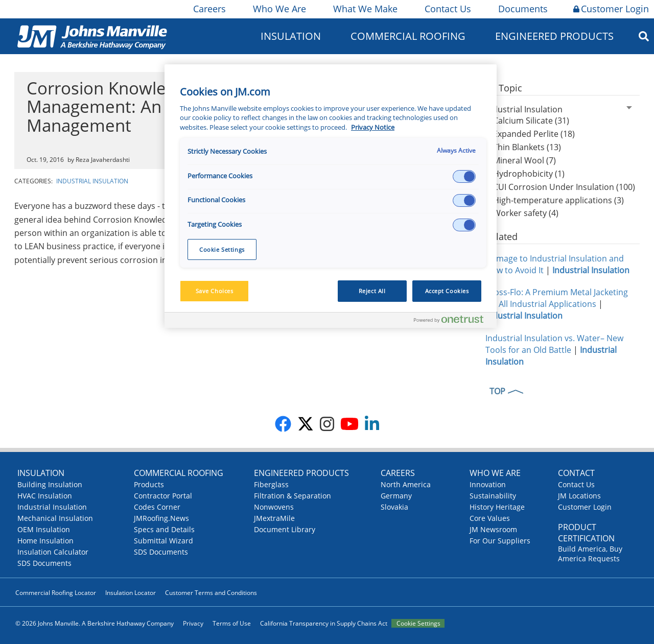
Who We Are (279, 9)
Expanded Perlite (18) (534, 134)
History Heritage (497, 507)
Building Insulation (50, 484)
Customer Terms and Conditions (211, 593)
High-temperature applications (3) (558, 200)
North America (406, 484)
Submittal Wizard (163, 541)
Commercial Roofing (408, 36)
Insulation (291, 36)
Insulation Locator (131, 593)
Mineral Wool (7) (524, 160)
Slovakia (394, 507)
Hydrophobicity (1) (529, 174)
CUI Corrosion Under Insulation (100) (564, 187)
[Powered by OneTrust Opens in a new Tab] (453, 321)
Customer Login (611, 9)
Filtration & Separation (293, 496)
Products (149, 484)
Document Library (285, 529)
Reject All (372, 291)
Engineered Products (554, 36)
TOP (497, 391)
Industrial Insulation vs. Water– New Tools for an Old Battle (554, 344)
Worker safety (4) (526, 213)
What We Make (365, 9)
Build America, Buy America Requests (590, 554)
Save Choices (215, 291)
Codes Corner (157, 507)
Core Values (490, 518)
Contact (576, 473)
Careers (209, 9)
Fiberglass (271, 484)
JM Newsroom (493, 529)
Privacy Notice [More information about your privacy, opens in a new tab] (373, 127)
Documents (522, 9)
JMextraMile (274, 518)
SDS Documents (44, 563)
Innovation (488, 484)
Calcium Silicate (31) (531, 121)
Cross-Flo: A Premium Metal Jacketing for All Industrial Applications (557, 298)
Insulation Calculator (53, 552)
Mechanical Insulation (55, 518)
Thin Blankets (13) (527, 147)
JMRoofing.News (161, 518)
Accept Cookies (447, 291)
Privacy (193, 623)
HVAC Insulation (45, 496)
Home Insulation (45, 541)
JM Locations (579, 496)
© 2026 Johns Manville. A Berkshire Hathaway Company (95, 623)
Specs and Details (164, 529)
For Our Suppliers (500, 541)
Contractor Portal (163, 496)
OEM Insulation (44, 529)
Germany (396, 496)
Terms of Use (232, 623)
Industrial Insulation (92, 181)
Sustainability (493, 496)
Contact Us (447, 9)
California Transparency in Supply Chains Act (324, 623)
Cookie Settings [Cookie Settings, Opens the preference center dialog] (222, 249)
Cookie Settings (418, 623)
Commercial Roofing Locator (56, 593)
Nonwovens (274, 507)
